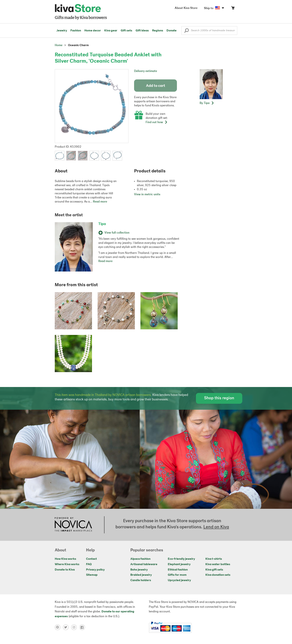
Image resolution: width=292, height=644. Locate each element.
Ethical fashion (178, 570)
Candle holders (141, 580)
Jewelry (62, 31)
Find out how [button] (157, 122)
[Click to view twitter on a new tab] (67, 627)
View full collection (114, 233)
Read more (100, 202)
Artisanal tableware (144, 564)
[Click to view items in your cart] (233, 9)
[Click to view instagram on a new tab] (75, 627)
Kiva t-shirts (214, 559)
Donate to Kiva (65, 570)
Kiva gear (111, 31)
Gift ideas (142, 31)
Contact (91, 559)
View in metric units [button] (147, 195)
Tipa (102, 224)
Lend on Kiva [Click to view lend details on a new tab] (216, 527)
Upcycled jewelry (179, 580)
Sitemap (92, 575)
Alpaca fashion (140, 559)
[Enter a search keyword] (209, 30)
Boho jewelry (139, 570)
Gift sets (126, 31)
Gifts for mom (177, 575)
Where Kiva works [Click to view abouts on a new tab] (67, 564)
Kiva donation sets (218, 575)
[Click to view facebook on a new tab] (83, 627)
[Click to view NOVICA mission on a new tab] (73, 525)
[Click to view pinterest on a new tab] (59, 627)
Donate (172, 31)
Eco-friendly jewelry (181, 559)
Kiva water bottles (218, 564)
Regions (158, 31)
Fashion (76, 31)
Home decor (93, 31)
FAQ (89, 564)
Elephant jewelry (179, 564)
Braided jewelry (141, 575)
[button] (187, 31)
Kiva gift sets (214, 570)
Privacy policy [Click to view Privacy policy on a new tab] (95, 570)
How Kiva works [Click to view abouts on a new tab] (65, 559)
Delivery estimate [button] (146, 71)
